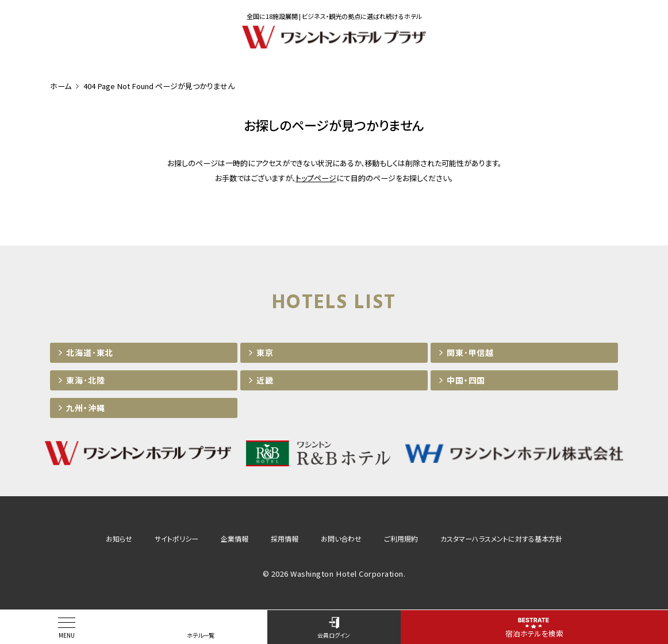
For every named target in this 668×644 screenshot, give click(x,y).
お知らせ (119, 538)
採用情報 (285, 538)
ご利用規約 (401, 538)
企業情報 (235, 538)
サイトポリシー (176, 538)
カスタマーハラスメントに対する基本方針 (501, 538)
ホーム (61, 86)
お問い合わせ (341, 538)
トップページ (316, 178)
